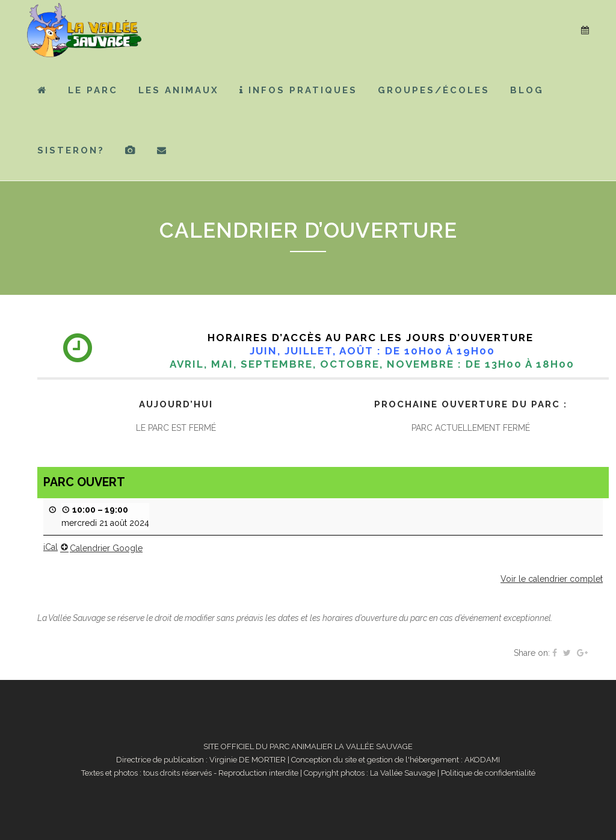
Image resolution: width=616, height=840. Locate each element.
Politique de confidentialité (488, 773)
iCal (51, 547)
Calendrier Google (101, 548)
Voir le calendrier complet (552, 579)
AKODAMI (482, 760)
